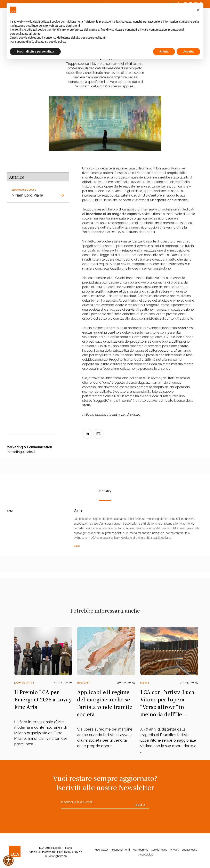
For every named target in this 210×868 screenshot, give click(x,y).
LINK (77, 546)
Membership (140, 850)
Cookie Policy (159, 850)
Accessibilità (146, 855)
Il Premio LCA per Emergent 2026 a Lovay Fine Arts (43, 699)
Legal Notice (189, 850)
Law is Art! (24, 683)
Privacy (175, 850)
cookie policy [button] (57, 42)
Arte (10, 512)
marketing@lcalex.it (21, 452)
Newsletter (101, 850)
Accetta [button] (188, 51)
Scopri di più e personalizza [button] (35, 51)
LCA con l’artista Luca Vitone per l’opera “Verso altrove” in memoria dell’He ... (167, 703)
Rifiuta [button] (164, 51)
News (145, 683)
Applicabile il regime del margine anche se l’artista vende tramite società (105, 703)
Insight (84, 683)
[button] (198, 10)
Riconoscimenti (120, 850)
